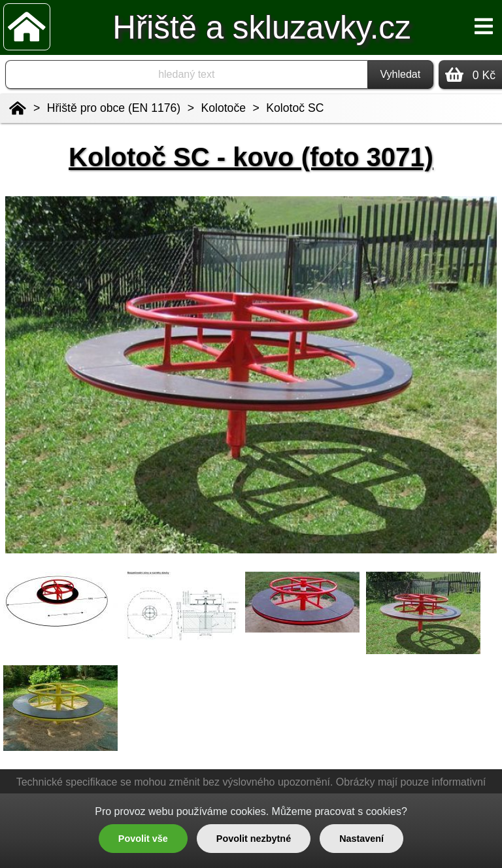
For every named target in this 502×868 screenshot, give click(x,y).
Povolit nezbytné (254, 839)
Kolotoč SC (295, 108)
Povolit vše (143, 839)
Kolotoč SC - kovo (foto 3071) (251, 157)
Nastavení (361, 839)
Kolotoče (224, 108)
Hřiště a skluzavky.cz (261, 27)
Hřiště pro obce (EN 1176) (114, 108)
